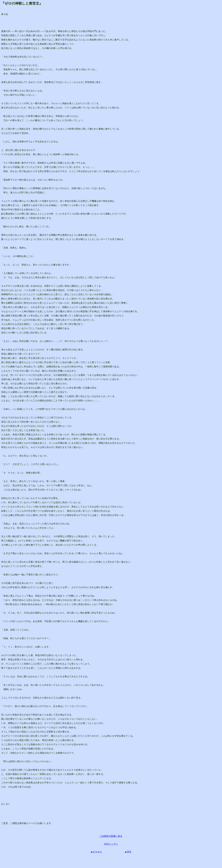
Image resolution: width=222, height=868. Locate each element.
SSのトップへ (111, 844)
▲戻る (128, 852)
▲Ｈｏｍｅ (96, 852)
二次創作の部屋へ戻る (111, 836)
